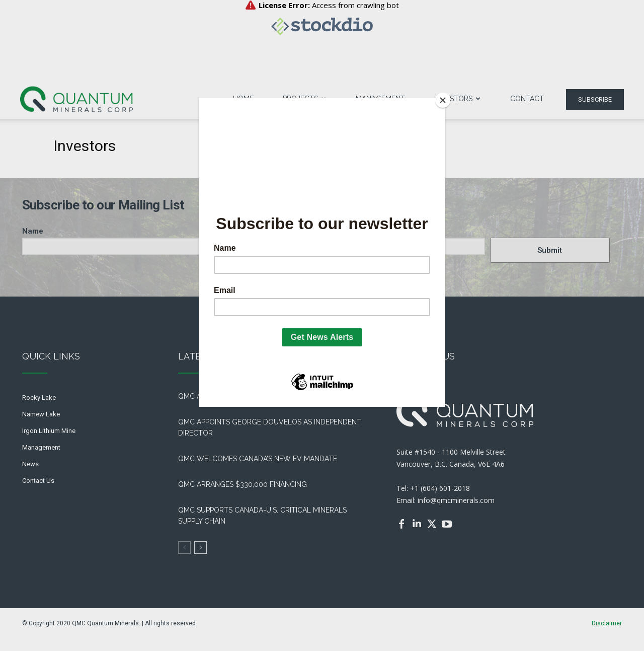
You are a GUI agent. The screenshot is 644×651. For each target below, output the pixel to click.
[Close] (443, 100)
